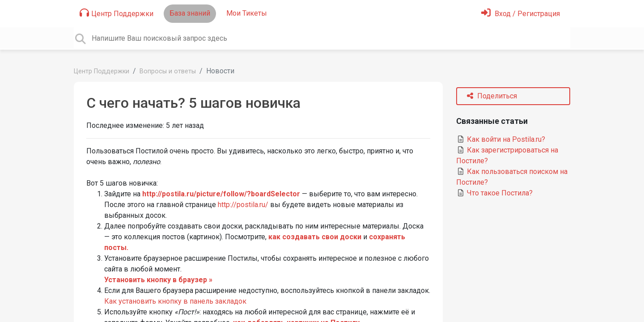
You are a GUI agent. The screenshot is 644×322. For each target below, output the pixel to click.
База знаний (190, 13)
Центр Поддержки (117, 13)
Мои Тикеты (247, 13)
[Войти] (521, 14)
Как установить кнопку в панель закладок (175, 301)
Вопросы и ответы (168, 71)
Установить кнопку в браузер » (158, 280)
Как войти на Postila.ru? (501, 139)
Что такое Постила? (494, 193)
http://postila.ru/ (243, 205)
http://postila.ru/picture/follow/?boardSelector (221, 194)
